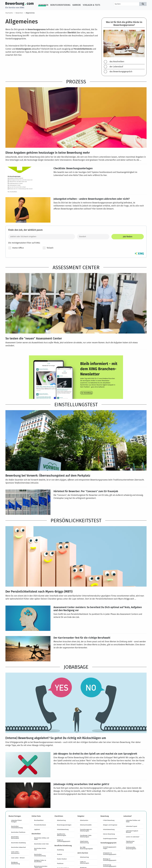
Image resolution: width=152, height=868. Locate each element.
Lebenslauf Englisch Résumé (132, 832)
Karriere (77, 5)
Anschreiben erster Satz (41, 844)
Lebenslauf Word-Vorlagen (17, 821)
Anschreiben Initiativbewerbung (17, 827)
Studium (60, 854)
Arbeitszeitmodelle (86, 825)
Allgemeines (30, 13)
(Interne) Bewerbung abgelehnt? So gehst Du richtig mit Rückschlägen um (56, 738)
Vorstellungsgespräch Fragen (110, 848)
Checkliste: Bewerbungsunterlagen (73, 168)
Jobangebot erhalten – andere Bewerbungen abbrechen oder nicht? (92, 199)
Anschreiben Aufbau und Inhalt (42, 839)
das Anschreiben (117, 62)
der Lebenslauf (116, 67)
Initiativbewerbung (63, 829)
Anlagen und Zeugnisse (110, 825)
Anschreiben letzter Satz (40, 849)
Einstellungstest (76, 404)
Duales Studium (62, 859)
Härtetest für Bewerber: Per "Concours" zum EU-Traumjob (86, 491)
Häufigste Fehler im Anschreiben (40, 861)
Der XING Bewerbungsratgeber (86, 848)
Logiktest (37, 829)
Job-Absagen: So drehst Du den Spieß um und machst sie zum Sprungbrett (95, 754)
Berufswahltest (39, 820)
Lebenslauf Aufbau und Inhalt (133, 821)
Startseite (9, 13)
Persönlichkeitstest (76, 520)
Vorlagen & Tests (91, 5)
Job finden (128, 237)
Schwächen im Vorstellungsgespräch (110, 854)
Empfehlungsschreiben (110, 839)
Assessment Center (76, 267)
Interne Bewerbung (109, 834)
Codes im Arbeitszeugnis (85, 862)
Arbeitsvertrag (61, 820)
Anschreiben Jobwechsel (18, 847)
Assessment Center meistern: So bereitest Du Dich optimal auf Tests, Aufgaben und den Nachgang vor (98, 609)
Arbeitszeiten (84, 820)
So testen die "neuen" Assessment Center (34, 338)
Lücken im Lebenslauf (133, 837)
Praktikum (60, 863)
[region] (124, 47)
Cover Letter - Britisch (18, 858)
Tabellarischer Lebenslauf (130, 842)
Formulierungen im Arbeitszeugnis (86, 830)
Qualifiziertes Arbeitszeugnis (62, 835)
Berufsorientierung (60, 5)
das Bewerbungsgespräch (121, 72)
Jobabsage (76, 667)
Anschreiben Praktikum (18, 832)
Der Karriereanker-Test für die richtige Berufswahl (82, 638)
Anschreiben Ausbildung (18, 843)
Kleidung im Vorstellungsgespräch (110, 860)
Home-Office (16, 248)
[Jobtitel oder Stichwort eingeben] (42, 237)
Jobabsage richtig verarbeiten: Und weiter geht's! (81, 784)
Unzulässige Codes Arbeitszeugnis (86, 836)
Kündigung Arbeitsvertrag (15, 863)
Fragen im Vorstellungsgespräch (64, 841)
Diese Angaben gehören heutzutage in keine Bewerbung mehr (48, 153)
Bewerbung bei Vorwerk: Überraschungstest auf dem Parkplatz (48, 475)
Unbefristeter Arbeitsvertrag (84, 842)
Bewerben (43, 5)
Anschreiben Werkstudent (15, 837)
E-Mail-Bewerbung (109, 820)
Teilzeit (48, 248)
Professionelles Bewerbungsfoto (131, 848)
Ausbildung (60, 850)
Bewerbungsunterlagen (64, 825)
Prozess (76, 82)
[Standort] (93, 237)
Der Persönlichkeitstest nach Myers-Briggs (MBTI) (39, 591)
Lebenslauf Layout (132, 826)
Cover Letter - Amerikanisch (15, 853)
